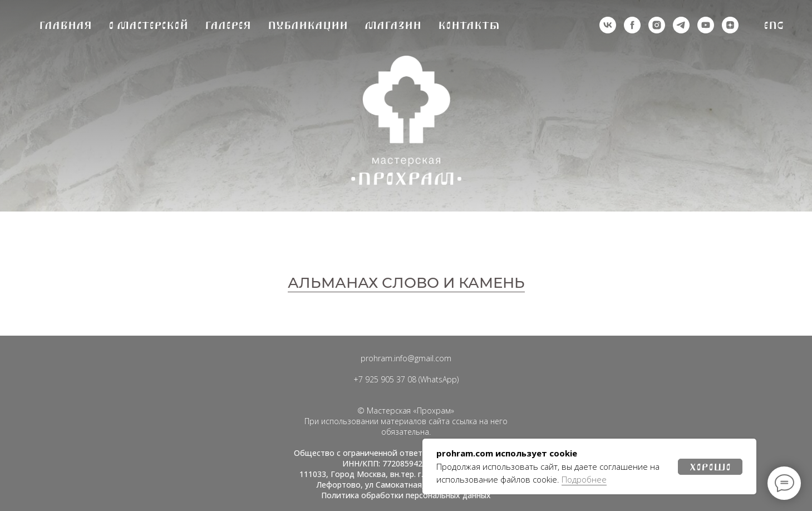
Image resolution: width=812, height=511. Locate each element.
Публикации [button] (308, 25)
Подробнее (584, 479)
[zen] (730, 25)
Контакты (469, 25)
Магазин (393, 25)
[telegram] (681, 25)
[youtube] (706, 25)
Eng (774, 25)
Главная (65, 25)
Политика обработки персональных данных (406, 495)
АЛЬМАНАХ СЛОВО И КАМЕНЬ (406, 283)
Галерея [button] (228, 25)
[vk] (608, 25)
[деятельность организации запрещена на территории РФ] (632, 25)
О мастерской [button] (148, 25)
